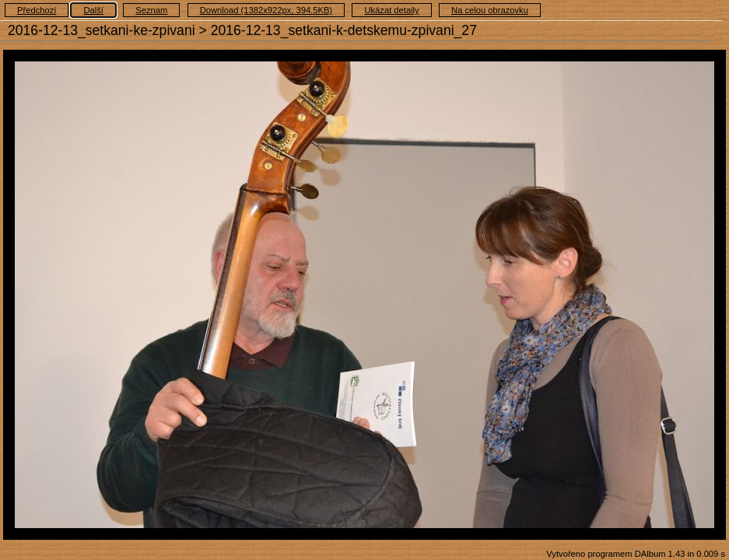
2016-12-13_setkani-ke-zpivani (102, 30)
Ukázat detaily (391, 10)
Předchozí (37, 10)
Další (93, 10)
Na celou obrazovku (490, 10)
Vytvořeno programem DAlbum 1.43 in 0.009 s (636, 554)
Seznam (151, 10)
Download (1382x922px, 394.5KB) (266, 10)
